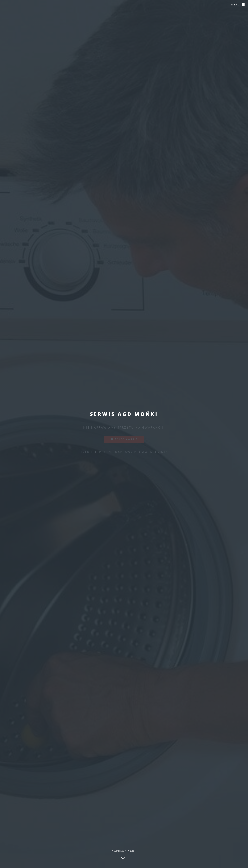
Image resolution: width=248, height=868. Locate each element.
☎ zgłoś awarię (124, 439)
